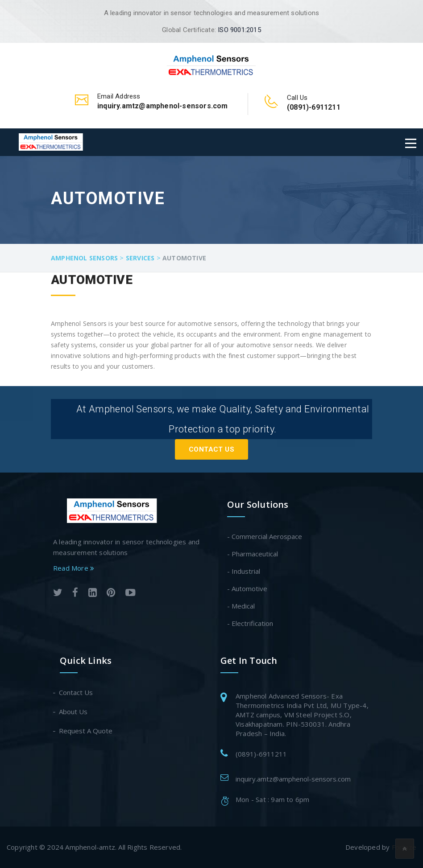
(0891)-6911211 (261, 754)
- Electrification (250, 623)
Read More (74, 568)
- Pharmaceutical (253, 554)
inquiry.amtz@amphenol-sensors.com (293, 779)
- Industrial (244, 571)
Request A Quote (86, 731)
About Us (74, 712)
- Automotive (247, 588)
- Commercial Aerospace (265, 536)
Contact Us (211, 449)
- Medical (241, 606)
